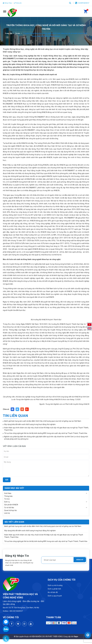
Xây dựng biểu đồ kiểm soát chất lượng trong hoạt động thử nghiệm (30, 424)
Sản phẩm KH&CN (11, 505)
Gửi (7, 480)
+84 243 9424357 (16, 611)
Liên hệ (7, 513)
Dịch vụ (7, 502)
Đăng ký (20, 3)
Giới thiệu (8, 493)
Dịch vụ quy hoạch (55, 596)
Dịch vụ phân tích (54, 589)
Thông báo (8, 496)
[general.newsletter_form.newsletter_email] (64, 560)
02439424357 (84, 3)
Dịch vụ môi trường (55, 585)
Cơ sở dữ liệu (9, 508)
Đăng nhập (8, 3)
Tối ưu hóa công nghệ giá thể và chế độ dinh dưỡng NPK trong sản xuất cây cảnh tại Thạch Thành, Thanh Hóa (46, 433)
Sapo (76, 636)
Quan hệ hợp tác (11, 510)
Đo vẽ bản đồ (53, 592)
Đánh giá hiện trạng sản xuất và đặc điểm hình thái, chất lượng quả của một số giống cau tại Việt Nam (43, 421)
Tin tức (7, 499)
